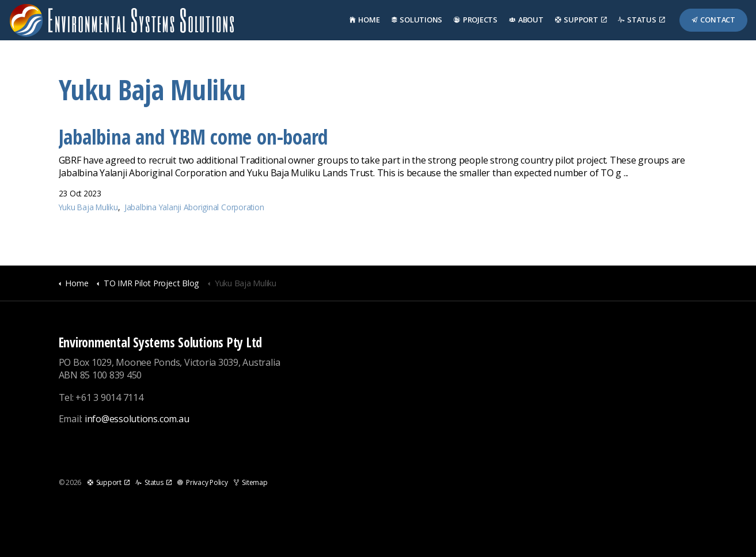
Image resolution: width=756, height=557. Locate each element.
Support (581, 20)
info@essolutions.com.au (137, 419)
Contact (713, 20)
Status (641, 20)
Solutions (417, 20)
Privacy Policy (202, 482)
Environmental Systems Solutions (122, 20)
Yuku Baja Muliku (88, 207)
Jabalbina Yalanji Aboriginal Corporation (194, 207)
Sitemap (250, 482)
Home (365, 20)
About (526, 20)
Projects (476, 20)
